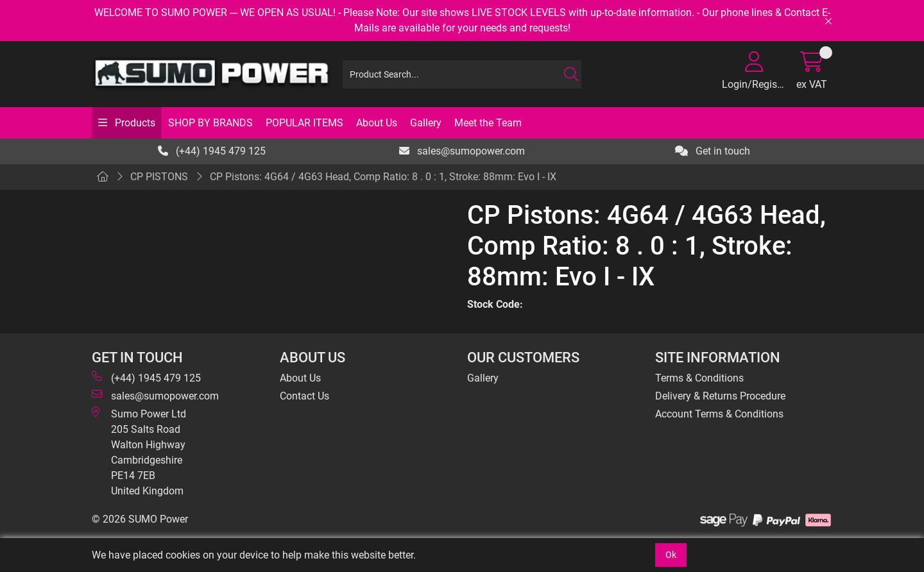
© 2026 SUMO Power (140, 519)
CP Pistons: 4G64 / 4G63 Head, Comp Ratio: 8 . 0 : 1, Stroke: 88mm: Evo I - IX (383, 177)
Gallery (426, 123)
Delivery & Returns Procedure (720, 396)
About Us (377, 123)
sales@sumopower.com (462, 151)
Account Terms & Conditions (719, 414)
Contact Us (304, 396)
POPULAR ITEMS (304, 123)
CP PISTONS (159, 177)
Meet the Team (488, 123)
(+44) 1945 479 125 (212, 151)
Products (134, 123)
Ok (671, 555)
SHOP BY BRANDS (210, 123)
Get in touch (713, 151)
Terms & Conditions (699, 378)
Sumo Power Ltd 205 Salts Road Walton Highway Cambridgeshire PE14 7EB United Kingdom (139, 452)
